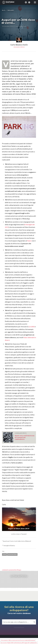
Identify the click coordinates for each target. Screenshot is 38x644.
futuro (29, 241)
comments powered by (12, 570)
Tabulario (11, 10)
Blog (4, 10)
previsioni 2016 (12, 554)
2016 (4, 554)
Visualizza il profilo (19, 47)
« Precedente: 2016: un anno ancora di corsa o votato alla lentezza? (18, 640)
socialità (32, 327)
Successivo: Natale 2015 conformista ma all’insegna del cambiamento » (19, 643)
